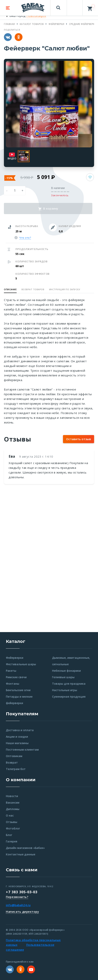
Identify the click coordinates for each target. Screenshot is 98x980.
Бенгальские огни (18, 690)
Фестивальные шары (21, 664)
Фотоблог (13, 828)
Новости (12, 796)
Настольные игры (65, 690)
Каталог (16, 641)
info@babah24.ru (18, 905)
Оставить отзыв (79, 439)
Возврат (12, 762)
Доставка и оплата (20, 730)
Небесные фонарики (66, 671)
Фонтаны (13, 684)
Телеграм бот (16, 769)
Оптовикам (14, 756)
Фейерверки (15, 658)
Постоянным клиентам (22, 750)
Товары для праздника (69, 684)
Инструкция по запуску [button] (65, 289)
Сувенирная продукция (69, 697)
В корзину (48, 208)
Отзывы (12, 822)
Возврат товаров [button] (33, 289)
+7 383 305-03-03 (22, 892)
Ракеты (11, 671)
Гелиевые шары (63, 677)
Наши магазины (17, 743)
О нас (10, 815)
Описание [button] (10, 289)
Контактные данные (21, 854)
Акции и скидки (17, 737)
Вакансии (13, 803)
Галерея (12, 841)
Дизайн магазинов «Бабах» (25, 848)
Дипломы (13, 809)
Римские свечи (16, 677)
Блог (9, 835)
